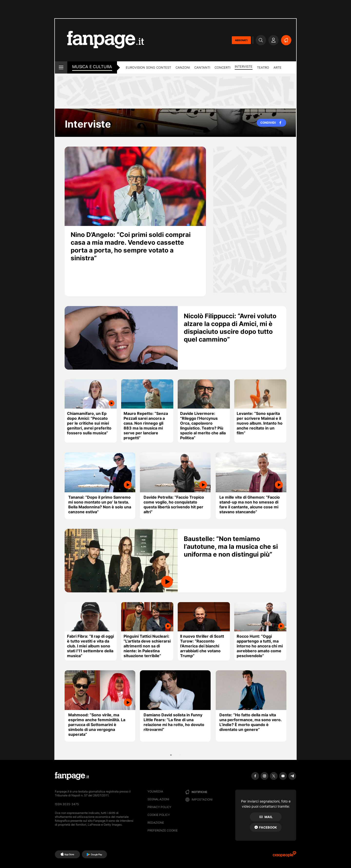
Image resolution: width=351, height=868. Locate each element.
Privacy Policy (159, 807)
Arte (278, 67)
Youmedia (155, 791)
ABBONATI (241, 40)
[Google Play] (94, 854)
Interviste (244, 66)
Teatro (263, 67)
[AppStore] (67, 854)
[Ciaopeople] (284, 856)
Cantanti (202, 67)
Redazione (156, 823)
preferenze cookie (163, 830)
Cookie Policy (159, 815)
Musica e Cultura (92, 67)
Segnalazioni (158, 799)
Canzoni (183, 67)
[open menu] (61, 67)
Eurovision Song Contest (148, 67)
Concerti (222, 67)
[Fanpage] (72, 776)
